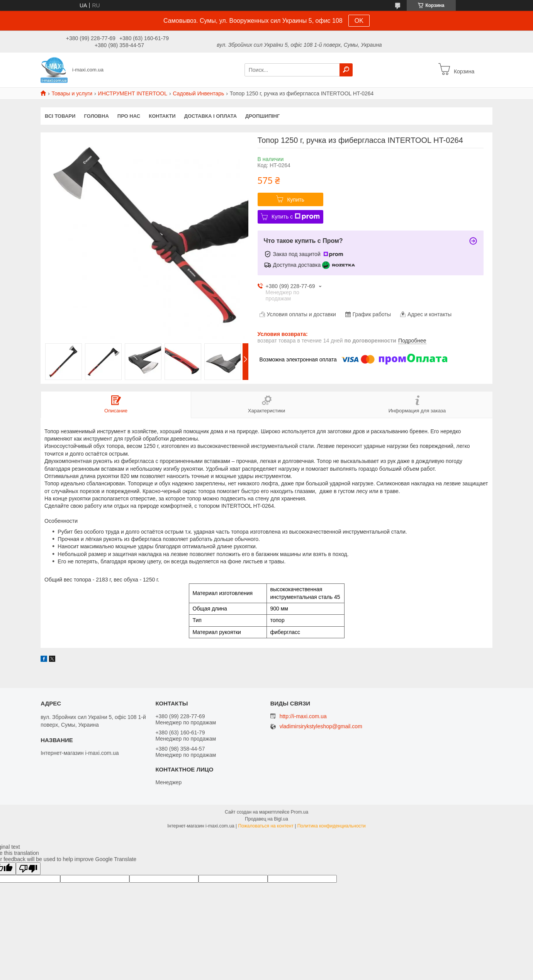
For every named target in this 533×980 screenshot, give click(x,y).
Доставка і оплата (210, 116)
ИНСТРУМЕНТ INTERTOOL (133, 93)
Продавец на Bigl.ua (266, 819)
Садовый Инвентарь (198, 93)
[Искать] (346, 70)
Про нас (129, 116)
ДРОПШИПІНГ (262, 116)
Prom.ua (300, 812)
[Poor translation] (28, 869)
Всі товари (60, 116)
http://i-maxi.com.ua (303, 716)
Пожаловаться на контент (266, 826)
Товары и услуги (72, 93)
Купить (295, 200)
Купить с (296, 217)
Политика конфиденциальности (332, 826)
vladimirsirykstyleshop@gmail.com (321, 727)
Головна (96, 116)
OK (359, 21)
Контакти (162, 116)
